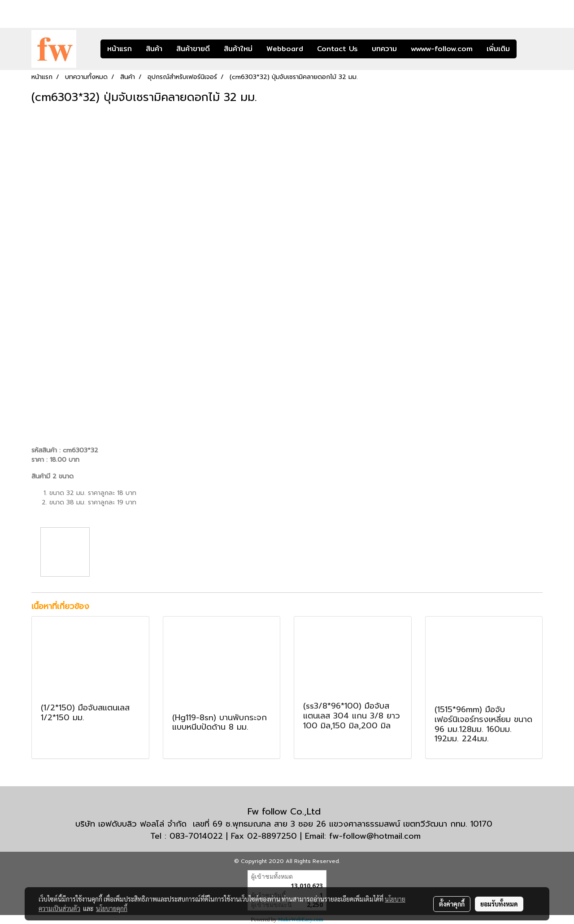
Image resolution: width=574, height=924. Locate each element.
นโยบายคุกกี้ (112, 908)
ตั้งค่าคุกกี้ (452, 904)
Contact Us (337, 49)
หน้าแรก (120, 49)
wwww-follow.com (442, 49)
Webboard (285, 49)
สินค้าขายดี (193, 49)
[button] (530, 49)
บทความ (384, 49)
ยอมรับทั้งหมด (499, 904)
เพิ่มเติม (498, 49)
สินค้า (154, 49)
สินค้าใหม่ (238, 49)
